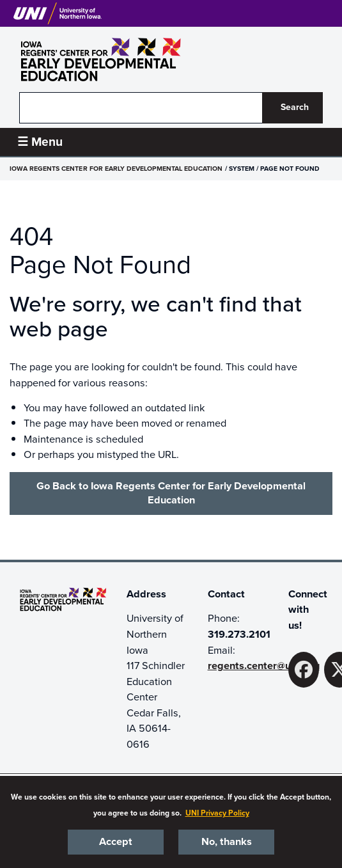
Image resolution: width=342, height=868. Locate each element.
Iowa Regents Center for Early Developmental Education (116, 169)
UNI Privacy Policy (217, 813)
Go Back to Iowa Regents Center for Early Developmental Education (171, 493)
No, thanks (227, 842)
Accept (116, 842)
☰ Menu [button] (40, 142)
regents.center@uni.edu (264, 666)
